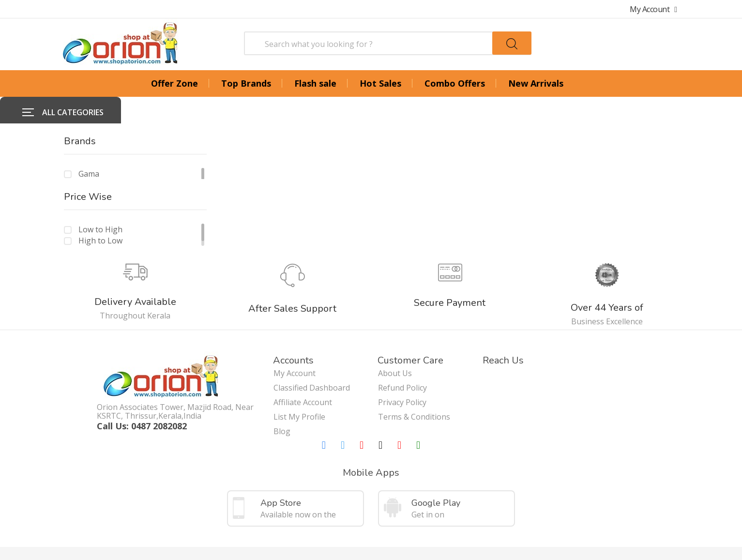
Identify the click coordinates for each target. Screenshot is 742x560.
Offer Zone (174, 83)
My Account (653, 9)
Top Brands (246, 83)
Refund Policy (402, 361)
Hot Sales (380, 83)
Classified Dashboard (312, 361)
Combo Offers (455, 83)
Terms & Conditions (414, 390)
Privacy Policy (402, 376)
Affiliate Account (303, 376)
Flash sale (315, 83)
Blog (282, 405)
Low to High (100, 203)
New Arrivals (536, 83)
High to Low (100, 214)
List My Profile (299, 390)
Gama (89, 147)
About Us (395, 347)
